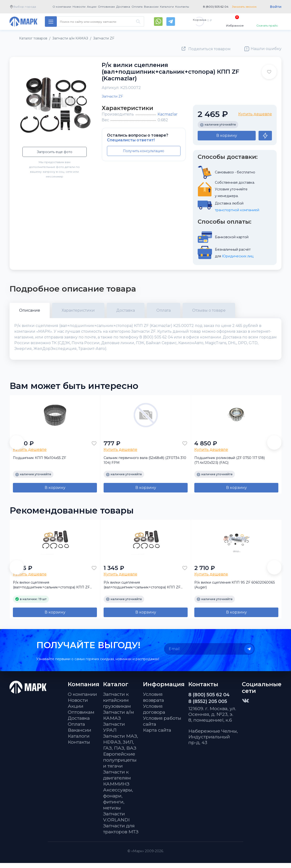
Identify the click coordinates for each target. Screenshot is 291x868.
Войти (276, 7)
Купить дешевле (255, 114)
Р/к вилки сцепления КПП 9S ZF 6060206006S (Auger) (235, 590)
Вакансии (151, 7)
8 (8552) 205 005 (208, 706)
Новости (79, 7)
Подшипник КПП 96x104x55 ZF (40, 463)
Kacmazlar (168, 114)
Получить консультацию (144, 151)
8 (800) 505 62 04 (216, 7)
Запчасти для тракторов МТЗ (121, 834)
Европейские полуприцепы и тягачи (120, 765)
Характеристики (78, 310)
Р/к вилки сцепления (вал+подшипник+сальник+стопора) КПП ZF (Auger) (51, 590)
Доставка (123, 7)
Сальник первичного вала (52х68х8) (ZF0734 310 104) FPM (145, 465)
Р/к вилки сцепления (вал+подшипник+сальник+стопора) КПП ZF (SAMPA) (142, 590)
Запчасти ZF (112, 96)
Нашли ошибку (266, 49)
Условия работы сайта (162, 726)
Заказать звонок (244, 7)
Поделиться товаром (209, 49)
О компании (62, 7)
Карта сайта (157, 735)
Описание (30, 310)
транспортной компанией (237, 210)
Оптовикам (106, 7)
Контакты (182, 7)
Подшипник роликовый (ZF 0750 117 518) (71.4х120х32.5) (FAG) (230, 465)
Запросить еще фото (55, 152)
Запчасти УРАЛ (114, 732)
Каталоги (167, 7)
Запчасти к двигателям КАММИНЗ (117, 783)
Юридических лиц (238, 256)
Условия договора (154, 714)
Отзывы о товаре (209, 310)
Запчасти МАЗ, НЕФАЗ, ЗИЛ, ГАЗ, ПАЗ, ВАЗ (121, 747)
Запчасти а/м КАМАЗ (119, 720)
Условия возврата (153, 702)
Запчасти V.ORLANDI (116, 822)
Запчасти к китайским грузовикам (117, 705)
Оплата (137, 7)
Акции (92, 7)
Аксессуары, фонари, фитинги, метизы (118, 804)
